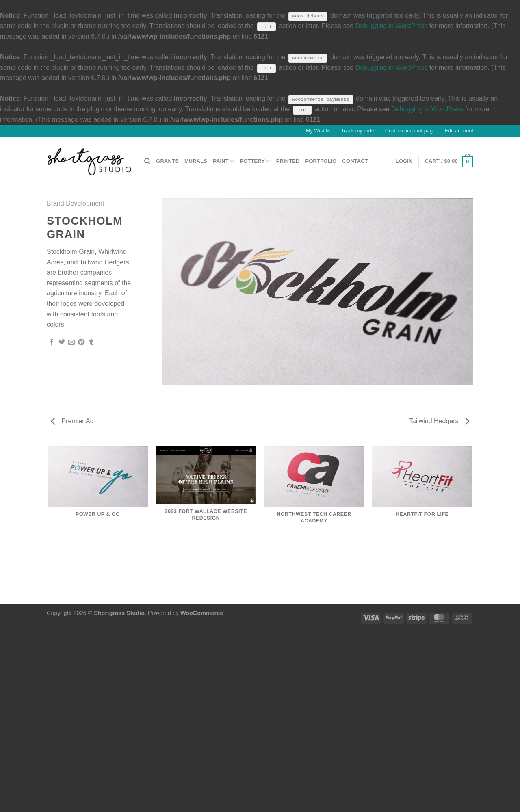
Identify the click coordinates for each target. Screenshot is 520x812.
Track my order (359, 131)
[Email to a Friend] (71, 342)
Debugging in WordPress (392, 26)
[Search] (147, 161)
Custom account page (411, 131)
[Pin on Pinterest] (81, 342)
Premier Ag (72, 421)
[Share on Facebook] (52, 342)
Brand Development (75, 203)
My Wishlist (319, 131)
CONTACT (355, 161)
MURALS (196, 161)
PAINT (223, 161)
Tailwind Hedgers (439, 421)
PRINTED (288, 161)
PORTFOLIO (321, 161)
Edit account (459, 131)
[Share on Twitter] (62, 342)
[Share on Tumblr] (91, 342)
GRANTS (167, 161)
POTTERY (255, 161)
